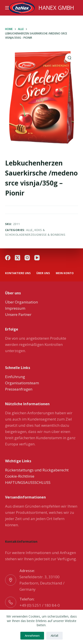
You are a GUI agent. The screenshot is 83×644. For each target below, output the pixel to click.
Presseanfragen (19, 389)
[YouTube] (37, 258)
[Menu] (7, 8)
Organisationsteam (22, 383)
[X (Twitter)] (17, 258)
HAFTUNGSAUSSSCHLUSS (28, 482)
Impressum (15, 308)
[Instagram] (27, 258)
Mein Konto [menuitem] (65, 273)
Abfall (54, 636)
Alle (29, 230)
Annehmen (32, 636)
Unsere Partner (18, 314)
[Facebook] (8, 258)
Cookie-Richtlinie (20, 476)
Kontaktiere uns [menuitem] (18, 273)
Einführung (15, 377)
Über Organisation (21, 302)
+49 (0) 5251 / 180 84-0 (40, 605)
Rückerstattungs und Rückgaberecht (37, 470)
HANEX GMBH (56, 8)
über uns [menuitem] (43, 273)
